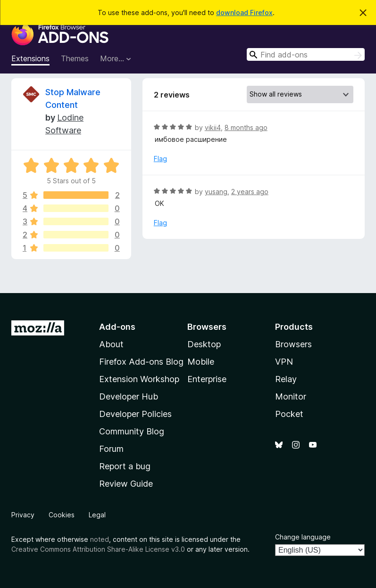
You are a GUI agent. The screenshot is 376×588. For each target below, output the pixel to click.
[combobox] (306, 54)
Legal (97, 515)
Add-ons (117, 327)
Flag (160, 159)
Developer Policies (135, 414)
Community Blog (132, 431)
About (111, 344)
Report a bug (125, 466)
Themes (75, 58)
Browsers (293, 344)
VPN (284, 362)
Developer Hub (129, 396)
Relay (286, 379)
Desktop (204, 344)
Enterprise (207, 379)
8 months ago (246, 127)
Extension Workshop (139, 379)
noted (100, 539)
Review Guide (126, 484)
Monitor (291, 396)
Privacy (23, 515)
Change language (303, 537)
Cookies (62, 515)
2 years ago (250, 192)
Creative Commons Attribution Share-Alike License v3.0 (98, 549)
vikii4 (213, 127)
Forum (111, 449)
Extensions (30, 58)
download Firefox (244, 12)
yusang (216, 192)
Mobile (201, 362)
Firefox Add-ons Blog (141, 362)
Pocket (289, 414)
